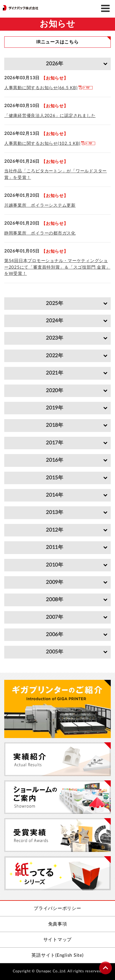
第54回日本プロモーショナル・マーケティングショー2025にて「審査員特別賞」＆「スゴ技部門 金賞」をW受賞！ (57, 267)
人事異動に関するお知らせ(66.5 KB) (41, 88)
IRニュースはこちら (57, 42)
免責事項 (58, 924)
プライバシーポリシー (57, 908)
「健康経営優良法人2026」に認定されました (50, 116)
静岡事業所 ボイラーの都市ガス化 (40, 233)
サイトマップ (58, 940)
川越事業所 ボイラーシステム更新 (40, 205)
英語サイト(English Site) (57, 955)
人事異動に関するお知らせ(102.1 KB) (42, 144)
